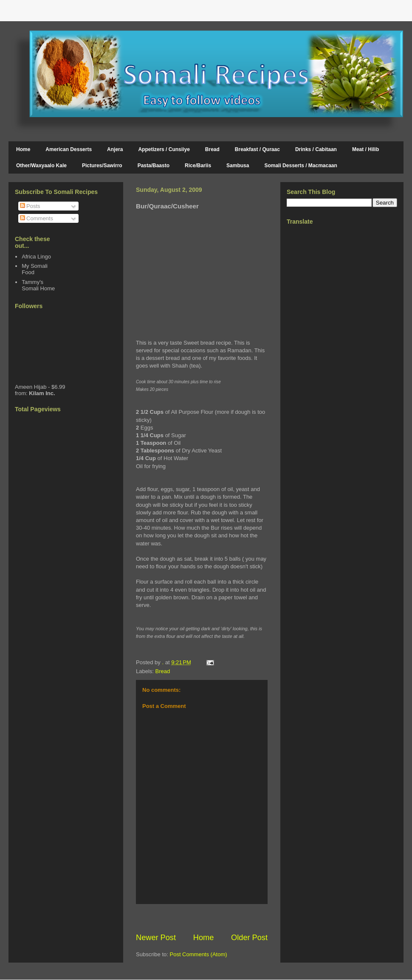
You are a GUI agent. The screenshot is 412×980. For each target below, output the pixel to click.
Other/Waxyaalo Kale (41, 166)
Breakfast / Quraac (257, 149)
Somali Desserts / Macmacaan (301, 166)
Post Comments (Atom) (199, 954)
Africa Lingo (36, 257)
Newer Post (156, 938)
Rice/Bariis (198, 166)
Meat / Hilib (365, 149)
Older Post (249, 938)
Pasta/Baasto (154, 166)
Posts (30, 206)
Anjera (115, 149)
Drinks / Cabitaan (316, 149)
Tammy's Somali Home (38, 285)
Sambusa (238, 166)
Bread (212, 149)
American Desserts (69, 149)
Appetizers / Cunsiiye (164, 149)
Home (23, 149)
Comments (37, 218)
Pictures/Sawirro (102, 166)
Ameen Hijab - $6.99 (40, 387)
